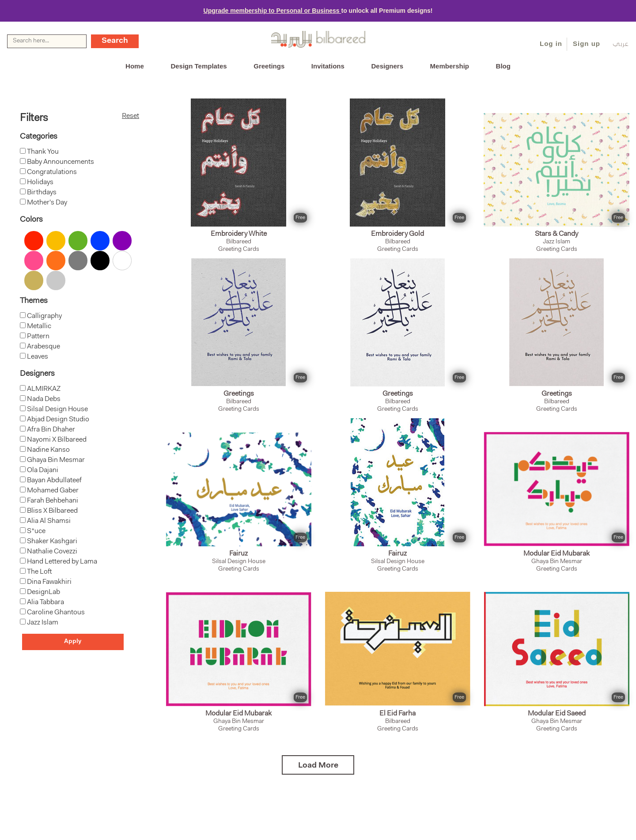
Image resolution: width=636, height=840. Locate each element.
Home (135, 66)
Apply (73, 642)
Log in (551, 44)
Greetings (269, 66)
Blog (503, 66)
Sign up (587, 44)
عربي (621, 44)
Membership (450, 66)
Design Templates (199, 66)
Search (115, 41)
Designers (387, 66)
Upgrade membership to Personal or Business (273, 11)
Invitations (328, 66)
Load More (318, 766)
